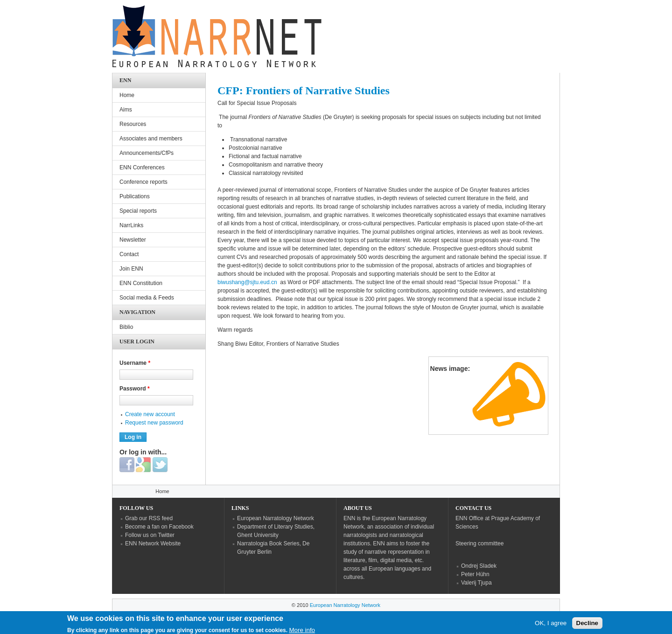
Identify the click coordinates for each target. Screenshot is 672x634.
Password (135, 389)
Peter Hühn (475, 574)
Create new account (150, 414)
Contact (129, 254)
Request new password (154, 423)
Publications (135, 196)
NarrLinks (131, 225)
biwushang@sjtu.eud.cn (247, 282)
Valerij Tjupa (476, 583)
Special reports (138, 211)
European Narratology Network (276, 518)
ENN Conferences (142, 167)
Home (127, 95)
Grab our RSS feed (149, 518)
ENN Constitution (141, 283)
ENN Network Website (153, 543)
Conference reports (143, 182)
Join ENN (131, 269)
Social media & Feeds (147, 298)
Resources (133, 124)
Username (135, 363)
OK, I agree (551, 625)
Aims (126, 110)
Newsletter (133, 240)
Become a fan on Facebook (159, 527)
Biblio (126, 327)
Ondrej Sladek (479, 566)
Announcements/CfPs (147, 153)
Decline (587, 625)
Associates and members (151, 139)
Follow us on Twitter (150, 535)
